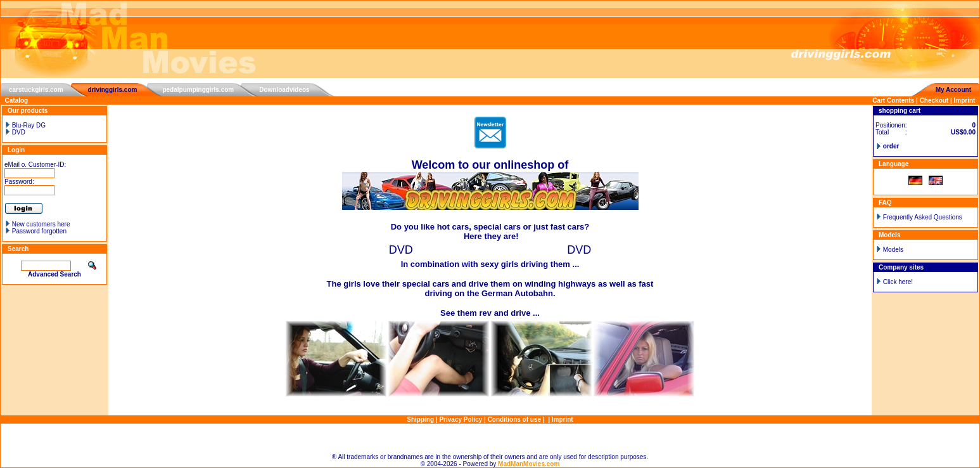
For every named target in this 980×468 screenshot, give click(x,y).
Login (16, 150)
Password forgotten (39, 231)
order (891, 146)
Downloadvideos (284, 90)
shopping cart (900, 111)
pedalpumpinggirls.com (198, 90)
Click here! (898, 282)
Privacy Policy (461, 419)
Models (893, 250)
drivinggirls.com (113, 90)
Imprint (965, 101)
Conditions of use (514, 419)
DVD (15, 132)
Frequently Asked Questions (923, 217)
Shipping (420, 419)
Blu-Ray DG (25, 125)
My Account (953, 90)
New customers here (41, 224)
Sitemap (490, 439)
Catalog (17, 101)
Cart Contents (893, 101)
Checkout (934, 101)
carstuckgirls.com (36, 90)
